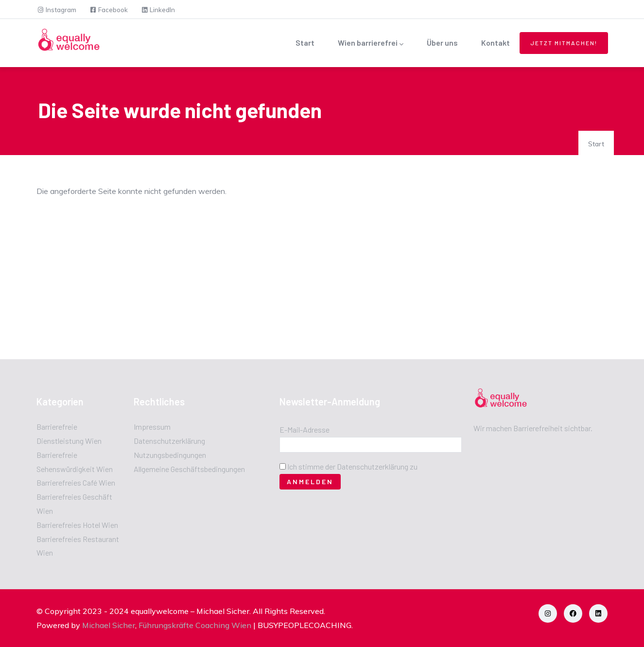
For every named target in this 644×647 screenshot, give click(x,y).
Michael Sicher (109, 625)
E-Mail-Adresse (305, 429)
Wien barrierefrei (371, 44)
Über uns (442, 43)
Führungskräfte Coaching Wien (195, 625)
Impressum (152, 427)
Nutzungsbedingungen (170, 455)
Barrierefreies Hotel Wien (77, 525)
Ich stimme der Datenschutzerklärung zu (352, 466)
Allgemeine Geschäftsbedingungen (189, 469)
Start (305, 43)
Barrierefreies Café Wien (76, 482)
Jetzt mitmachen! (564, 43)
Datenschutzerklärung (169, 441)
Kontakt (496, 43)
